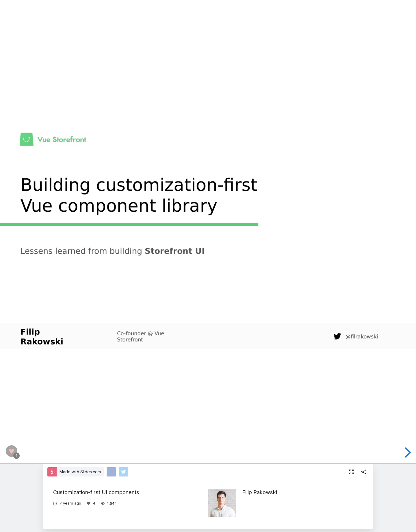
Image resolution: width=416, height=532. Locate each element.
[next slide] (407, 452)
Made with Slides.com (80, 472)
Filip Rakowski (260, 492)
